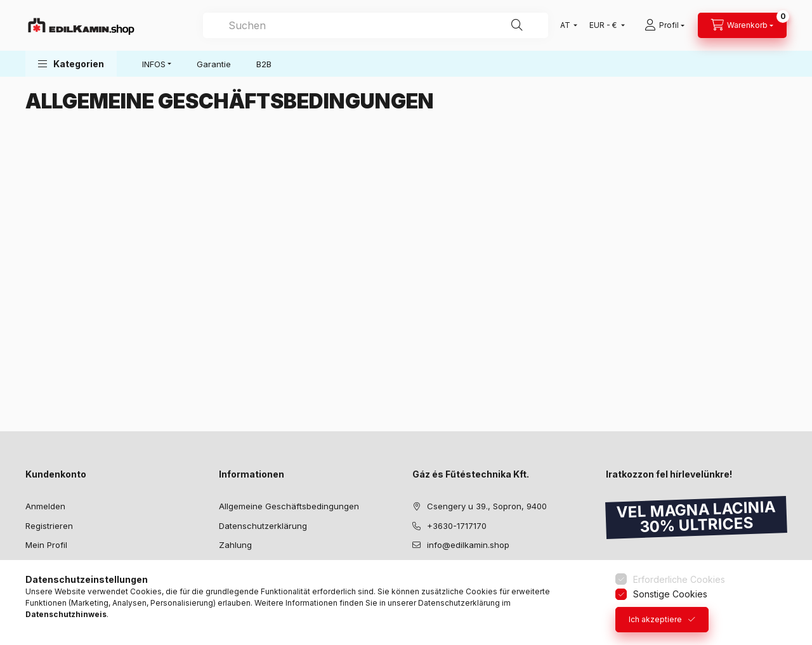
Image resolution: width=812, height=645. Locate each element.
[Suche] (517, 25)
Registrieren (49, 526)
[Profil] (665, 25)
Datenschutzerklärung (263, 526)
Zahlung (235, 545)
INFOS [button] (154, 64)
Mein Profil (46, 545)
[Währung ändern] (604, 25)
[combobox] (376, 25)
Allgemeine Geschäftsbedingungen (289, 506)
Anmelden (45, 506)
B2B (264, 64)
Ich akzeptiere (655, 619)
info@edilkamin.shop (468, 545)
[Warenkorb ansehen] (742, 25)
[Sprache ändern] (566, 25)
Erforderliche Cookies (679, 579)
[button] (71, 64)
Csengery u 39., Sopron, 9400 (487, 506)
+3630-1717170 (457, 526)
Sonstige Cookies (670, 594)
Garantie (214, 64)
